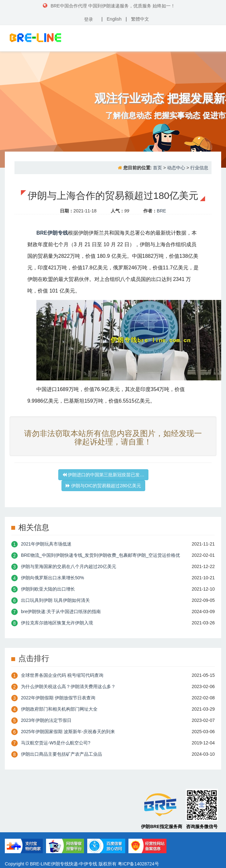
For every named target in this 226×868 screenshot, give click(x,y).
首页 (157, 168)
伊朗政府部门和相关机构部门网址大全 (59, 709)
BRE (161, 211)
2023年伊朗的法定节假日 (46, 720)
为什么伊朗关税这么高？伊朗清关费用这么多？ (68, 686)
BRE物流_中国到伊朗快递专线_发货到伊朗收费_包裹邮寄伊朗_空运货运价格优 (100, 555)
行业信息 (199, 168)
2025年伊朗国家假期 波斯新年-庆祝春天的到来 (68, 732)
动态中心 (176, 168)
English (114, 19)
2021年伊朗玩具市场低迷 (46, 544)
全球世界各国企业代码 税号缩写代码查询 (62, 675)
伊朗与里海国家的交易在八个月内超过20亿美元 (69, 566)
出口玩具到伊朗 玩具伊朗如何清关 (55, 600)
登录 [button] (89, 19)
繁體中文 (140, 19)
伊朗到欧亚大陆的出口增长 (48, 589)
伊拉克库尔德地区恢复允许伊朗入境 (57, 623)
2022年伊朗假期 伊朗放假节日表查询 (58, 698)
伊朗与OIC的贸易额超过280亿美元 (103, 486)
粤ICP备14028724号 (138, 864)
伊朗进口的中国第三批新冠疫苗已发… (104, 475)
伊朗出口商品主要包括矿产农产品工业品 (61, 754)
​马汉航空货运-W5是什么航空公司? (56, 743)
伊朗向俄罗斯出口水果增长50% (52, 578)
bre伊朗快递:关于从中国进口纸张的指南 (61, 611)
